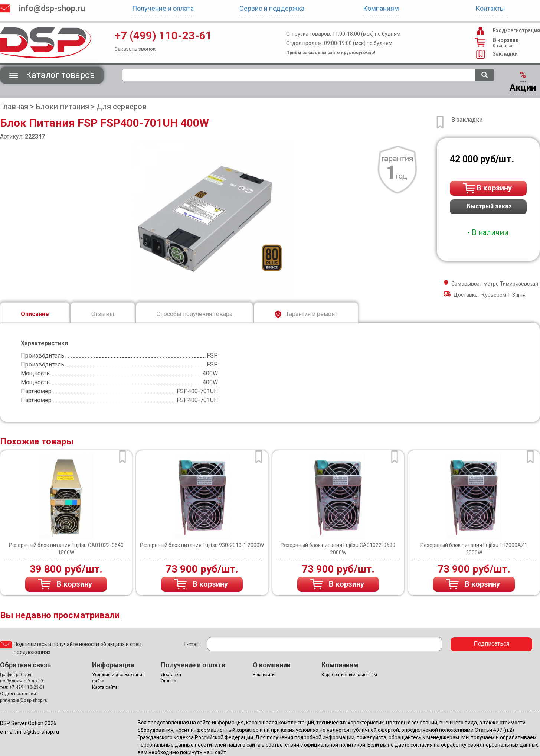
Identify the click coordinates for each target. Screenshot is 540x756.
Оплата (168, 681)
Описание (35, 314)
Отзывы (103, 314)
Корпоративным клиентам (349, 675)
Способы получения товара (194, 314)
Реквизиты (264, 675)
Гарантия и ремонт (306, 315)
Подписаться (491, 644)
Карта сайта (105, 687)
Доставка (171, 675)
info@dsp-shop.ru (52, 8)
